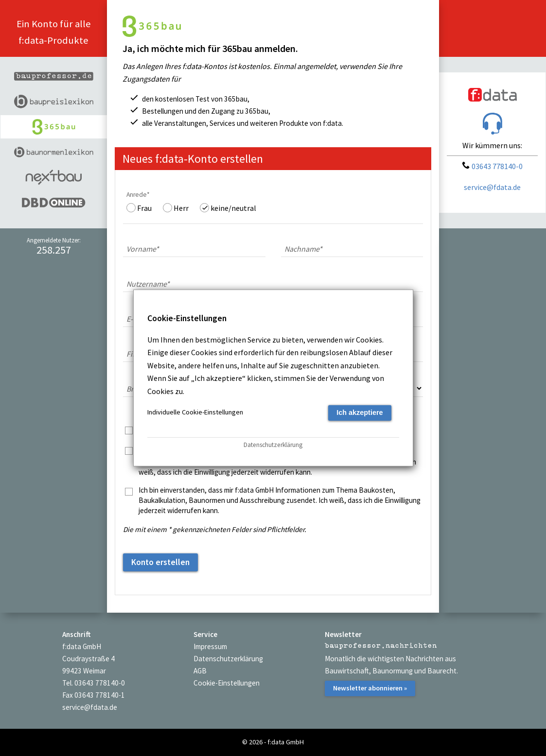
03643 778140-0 (492, 166)
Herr (181, 208)
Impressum (210, 646)
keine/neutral (233, 208)
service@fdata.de (492, 187)
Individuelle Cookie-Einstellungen (195, 412)
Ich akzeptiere (360, 412)
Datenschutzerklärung (228, 659)
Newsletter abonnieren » (370, 688)
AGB (200, 671)
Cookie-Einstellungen (227, 683)
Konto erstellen (160, 562)
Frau (144, 208)
